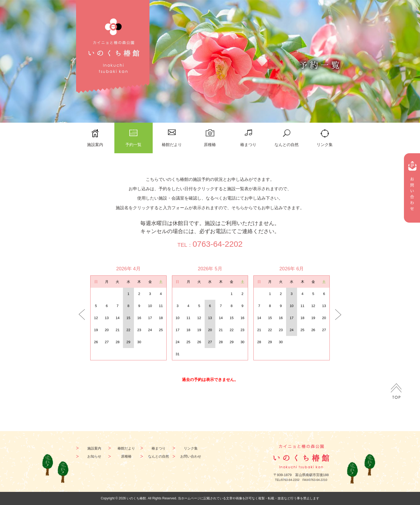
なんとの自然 (287, 145)
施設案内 (95, 145)
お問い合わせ (191, 456)
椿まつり (248, 145)
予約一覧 (133, 145)
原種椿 (210, 145)
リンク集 (325, 145)
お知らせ (94, 456)
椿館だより (172, 145)
